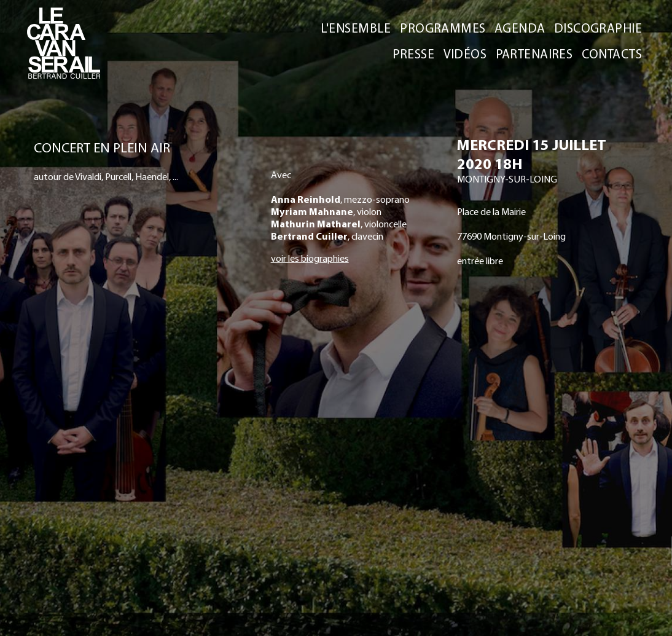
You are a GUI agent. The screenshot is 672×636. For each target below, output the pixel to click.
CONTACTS (612, 53)
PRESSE (414, 53)
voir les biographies (310, 258)
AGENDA (520, 28)
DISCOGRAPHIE (598, 28)
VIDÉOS (465, 53)
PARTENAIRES (534, 53)
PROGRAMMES (443, 28)
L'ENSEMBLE (357, 28)
